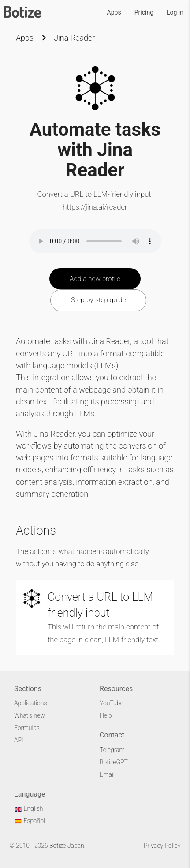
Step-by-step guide (98, 300)
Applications (30, 703)
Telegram (112, 750)
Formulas (27, 728)
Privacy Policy (162, 846)
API (19, 740)
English (28, 808)
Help (106, 715)
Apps (114, 12)
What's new (30, 715)
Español (30, 821)
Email (107, 774)
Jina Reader (74, 38)
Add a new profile (95, 279)
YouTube (112, 703)
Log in (175, 12)
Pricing (144, 12)
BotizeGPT (114, 762)
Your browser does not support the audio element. (95, 241)
